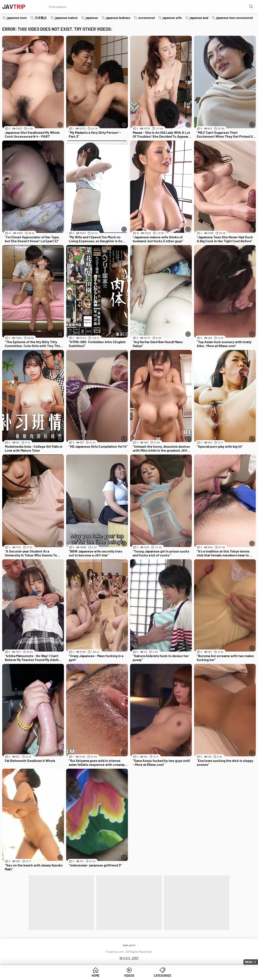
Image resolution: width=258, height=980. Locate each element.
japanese (92, 18)
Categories (162, 976)
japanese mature (66, 18)
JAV (14, 7)
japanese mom (17, 18)
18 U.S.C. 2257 (129, 958)
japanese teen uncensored (234, 18)
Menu (249, 962)
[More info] (60, 125)
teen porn (129, 945)
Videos (129, 976)
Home (96, 976)
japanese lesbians (118, 18)
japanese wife (172, 18)
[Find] (251, 7)
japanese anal (199, 18)
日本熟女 (41, 18)
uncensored (146, 18)
